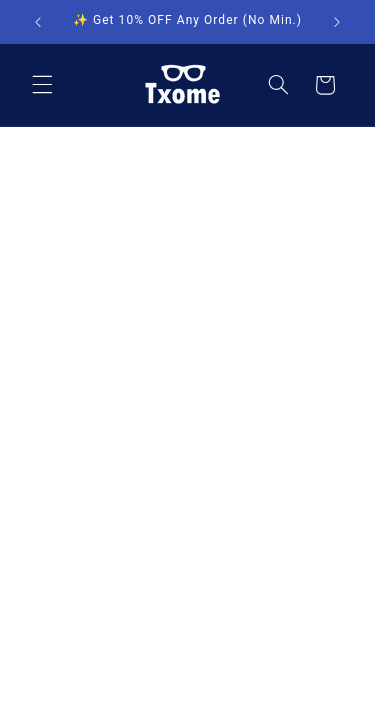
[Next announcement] (337, 22)
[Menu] (42, 85)
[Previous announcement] (38, 22)
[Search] (278, 85)
